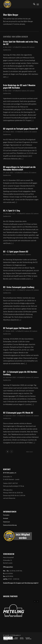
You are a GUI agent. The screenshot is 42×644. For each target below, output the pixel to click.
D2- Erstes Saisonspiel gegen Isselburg (19, 287)
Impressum (7, 522)
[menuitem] (33, 4)
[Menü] (38, 4)
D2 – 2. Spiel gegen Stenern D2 (16, 251)
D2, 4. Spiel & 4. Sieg (12, 210)
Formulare (6, 515)
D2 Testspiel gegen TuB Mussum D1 (17, 328)
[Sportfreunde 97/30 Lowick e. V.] (17, 4)
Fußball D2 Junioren (20, 47)
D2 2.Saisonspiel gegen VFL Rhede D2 (18, 413)
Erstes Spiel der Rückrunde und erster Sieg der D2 (20, 43)
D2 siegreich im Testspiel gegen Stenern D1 (21, 129)
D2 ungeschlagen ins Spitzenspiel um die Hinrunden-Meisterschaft (19, 168)
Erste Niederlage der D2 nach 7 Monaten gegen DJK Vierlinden (19, 86)
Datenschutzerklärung (10, 525)
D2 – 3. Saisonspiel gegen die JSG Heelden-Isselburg (20, 373)
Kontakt (6, 518)
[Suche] (33, 4)
